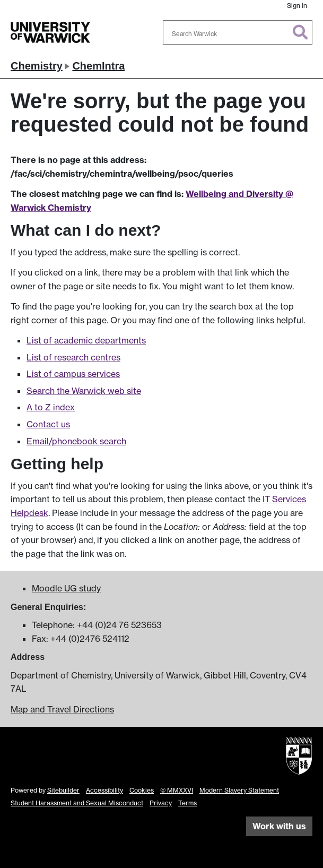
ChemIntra (98, 66)
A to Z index (51, 407)
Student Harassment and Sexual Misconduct (77, 803)
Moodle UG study (66, 588)
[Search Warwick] (238, 32)
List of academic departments (86, 340)
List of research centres (73, 357)
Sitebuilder (63, 790)
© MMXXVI (177, 790)
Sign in (297, 6)
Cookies (142, 790)
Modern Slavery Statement (239, 790)
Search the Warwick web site (84, 391)
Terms (187, 803)
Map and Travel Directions (62, 709)
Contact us (48, 424)
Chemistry (37, 66)
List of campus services (73, 374)
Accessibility (104, 790)
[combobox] (238, 32)
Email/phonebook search (76, 441)
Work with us (279, 826)
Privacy (161, 803)
